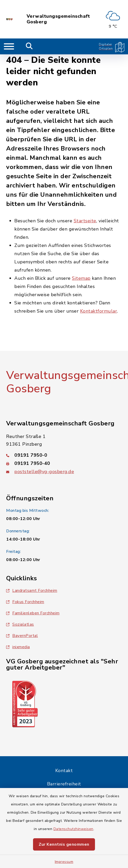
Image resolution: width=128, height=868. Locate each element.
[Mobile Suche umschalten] (29, 46)
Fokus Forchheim (25, 602)
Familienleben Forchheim (33, 613)
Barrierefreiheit (64, 784)
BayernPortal (22, 636)
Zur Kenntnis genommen (64, 844)
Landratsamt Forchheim (32, 591)
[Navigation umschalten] (9, 46)
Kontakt (64, 771)
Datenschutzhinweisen (73, 829)
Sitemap (81, 278)
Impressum (64, 862)
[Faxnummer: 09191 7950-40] (64, 463)
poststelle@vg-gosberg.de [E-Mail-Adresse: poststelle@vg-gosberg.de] (44, 472)
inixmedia (18, 647)
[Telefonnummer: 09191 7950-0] (64, 455)
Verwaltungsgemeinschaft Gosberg (58, 19)
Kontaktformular (99, 311)
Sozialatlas (20, 624)
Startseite (85, 221)
